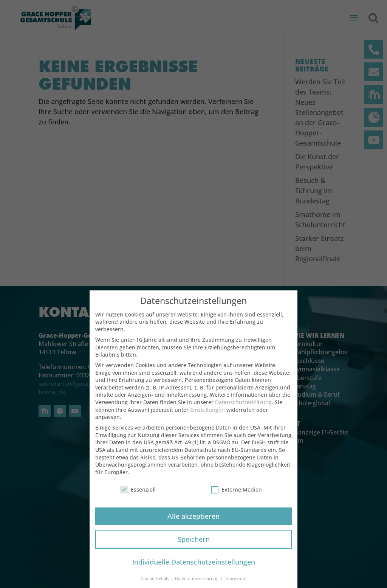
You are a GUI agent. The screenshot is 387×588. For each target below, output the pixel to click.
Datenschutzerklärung (243, 408)
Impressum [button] (235, 585)
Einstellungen (207, 416)
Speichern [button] (194, 545)
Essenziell (138, 496)
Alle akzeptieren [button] (193, 522)
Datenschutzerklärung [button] (197, 585)
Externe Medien (236, 496)
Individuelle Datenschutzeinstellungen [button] (194, 568)
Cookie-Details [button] (155, 585)
